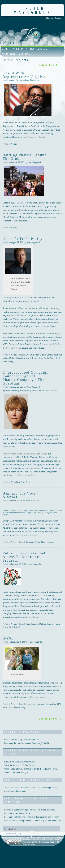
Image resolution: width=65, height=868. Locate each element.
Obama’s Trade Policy (23, 239)
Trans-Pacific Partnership (49, 358)
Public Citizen (24, 297)
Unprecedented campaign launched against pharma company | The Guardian (26, 378)
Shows (31, 49)
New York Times (32, 358)
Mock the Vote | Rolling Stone (17, 813)
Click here (21, 203)
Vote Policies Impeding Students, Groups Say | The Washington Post (33, 821)
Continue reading (30, 535)
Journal (25, 54)
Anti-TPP (29, 355)
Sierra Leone (7, 707)
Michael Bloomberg (17, 358)
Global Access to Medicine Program (40, 624)
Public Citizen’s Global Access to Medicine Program (24, 557)
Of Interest (10, 54)
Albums (42, 49)
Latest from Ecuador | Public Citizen (20, 762)
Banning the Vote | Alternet (20, 495)
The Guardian (51, 390)
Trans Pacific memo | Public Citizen (19, 765)
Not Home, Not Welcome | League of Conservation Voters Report (32, 817)
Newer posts (51, 65)
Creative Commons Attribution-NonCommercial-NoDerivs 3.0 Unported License (41, 842)
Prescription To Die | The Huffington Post (22, 740)
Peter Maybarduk (32, 10)
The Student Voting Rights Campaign (40, 542)
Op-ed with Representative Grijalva (24, 75)
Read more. (34, 617)
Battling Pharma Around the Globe (25, 157)
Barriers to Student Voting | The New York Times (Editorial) (30, 810)
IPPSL (8, 638)
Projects (18, 49)
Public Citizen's (14, 627)
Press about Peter (18, 482)
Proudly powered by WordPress (13, 835)
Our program (8, 297)
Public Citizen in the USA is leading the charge (25, 454)
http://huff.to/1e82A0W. (35, 137)
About (6, 49)
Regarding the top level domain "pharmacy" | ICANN (27, 743)
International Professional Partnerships (41, 704)
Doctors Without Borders (43, 355)
